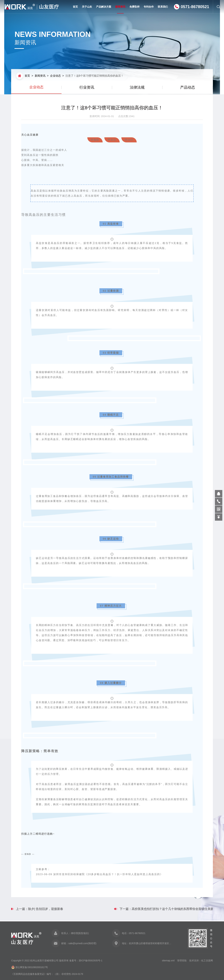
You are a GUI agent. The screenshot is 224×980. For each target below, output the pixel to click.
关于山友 (87, 7)
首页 (75, 7)
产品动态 (188, 87)
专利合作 (149, 7)
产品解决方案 (104, 7)
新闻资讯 (120, 9)
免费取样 (135, 7)
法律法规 (137, 87)
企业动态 (55, 76)
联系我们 (163, 7)
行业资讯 (87, 87)
